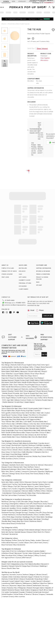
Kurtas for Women (37, 465)
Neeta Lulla (5, 389)
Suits (40, 482)
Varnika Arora (44, 443)
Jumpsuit (49, 489)
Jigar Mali (10, 400)
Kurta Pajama (45, 486)
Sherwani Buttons (27, 486)
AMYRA (25, 454)
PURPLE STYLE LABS (8, 268)
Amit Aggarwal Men (33, 419)
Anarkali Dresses (20, 532)
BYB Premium (27, 558)
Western (50, 491)
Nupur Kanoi (33, 376)
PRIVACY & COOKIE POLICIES (42, 278)
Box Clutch (25, 521)
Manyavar (24, 371)
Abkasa (26, 424)
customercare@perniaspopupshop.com (16, 305)
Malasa (14, 398)
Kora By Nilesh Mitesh (40, 437)
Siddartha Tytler (7, 385)
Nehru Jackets (36, 540)
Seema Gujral (44, 382)
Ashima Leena (26, 387)
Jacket (21, 543)
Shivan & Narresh (34, 371)
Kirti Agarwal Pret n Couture (11, 558)
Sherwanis (48, 465)
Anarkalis (13, 465)
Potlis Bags (11, 517)
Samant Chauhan (8, 391)
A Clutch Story (16, 452)
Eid (26, 564)
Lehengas (5, 465)
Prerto (16, 459)
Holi (9, 564)
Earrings (13, 502)
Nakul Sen (24, 376)
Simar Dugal (6, 398)
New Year (16, 568)
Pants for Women (33, 469)
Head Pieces (38, 504)
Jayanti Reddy (19, 374)
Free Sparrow (46, 553)
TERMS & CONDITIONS (43, 274)
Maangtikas (14, 504)
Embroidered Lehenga (33, 530)
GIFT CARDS (23, 277)
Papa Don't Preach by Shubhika (12, 378)
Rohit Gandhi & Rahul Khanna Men (13, 433)
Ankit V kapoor (44, 408)
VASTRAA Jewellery (43, 445)
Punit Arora (19, 430)
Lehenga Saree (14, 474)
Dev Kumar (24, 417)
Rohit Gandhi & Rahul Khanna (28, 382)
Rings (31, 502)
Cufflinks (37, 491)
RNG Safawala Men (44, 430)
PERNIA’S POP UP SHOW (9, 271)
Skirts (12, 471)
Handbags (26, 517)
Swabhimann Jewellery (32, 448)
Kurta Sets (20, 465)
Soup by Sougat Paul (31, 393)
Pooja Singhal (27, 365)
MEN (13, 1)
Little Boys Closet (8, 553)
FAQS (38, 282)
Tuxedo (15, 489)
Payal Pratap (29, 378)
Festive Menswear (43, 493)
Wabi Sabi (40, 413)
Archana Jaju (32, 398)
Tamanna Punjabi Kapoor (44, 400)
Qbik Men (19, 422)
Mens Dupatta (40, 489)
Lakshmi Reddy (39, 551)
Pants (45, 482)
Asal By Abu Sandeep (21, 367)
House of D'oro (7, 450)
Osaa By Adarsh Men (17, 369)
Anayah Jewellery (37, 450)
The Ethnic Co (34, 415)
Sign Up (44, 354)
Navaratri (45, 564)
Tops (25, 467)
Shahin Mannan (8, 402)
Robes (42, 484)
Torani (45, 396)
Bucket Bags (28, 519)
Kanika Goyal (7, 393)
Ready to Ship (44, 474)
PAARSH (43, 428)
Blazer (27, 543)
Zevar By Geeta (17, 448)
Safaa (40, 398)
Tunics (37, 467)
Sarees (27, 465)
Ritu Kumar (5, 382)
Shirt (32, 543)
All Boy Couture (40, 555)
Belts (48, 515)
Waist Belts (40, 517)
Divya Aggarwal (30, 391)
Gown (10, 467)
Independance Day (18, 564)
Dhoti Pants (22, 469)
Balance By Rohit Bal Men (38, 435)
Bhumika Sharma (43, 389)
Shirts (22, 482)
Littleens (20, 555)
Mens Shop (32, 493)
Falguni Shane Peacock (43, 367)
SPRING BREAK (7, 435)
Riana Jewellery (24, 450)
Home (4, 24)
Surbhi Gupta (22, 398)
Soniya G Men (45, 433)
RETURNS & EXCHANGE (43, 271)
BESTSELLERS (23, 268)
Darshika (16, 417)
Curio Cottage (7, 443)
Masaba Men (34, 428)
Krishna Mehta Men (36, 417)
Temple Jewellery (7, 510)
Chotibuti (30, 551)
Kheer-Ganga (23, 415)
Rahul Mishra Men (30, 430)
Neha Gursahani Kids (9, 555)
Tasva (4, 408)
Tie (27, 495)
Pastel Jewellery (35, 508)
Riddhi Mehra (35, 380)
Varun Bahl (43, 387)
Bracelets (25, 502)
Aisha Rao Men (35, 424)
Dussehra (5, 566)
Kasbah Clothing (42, 426)
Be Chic (45, 452)
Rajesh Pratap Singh (22, 380)
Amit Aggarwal (16, 389)
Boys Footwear (7, 545)
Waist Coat (7, 484)
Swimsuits (33, 471)
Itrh (4, 400)
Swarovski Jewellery (9, 508)
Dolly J (32, 367)
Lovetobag (48, 450)
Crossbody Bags (17, 519)
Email (31, 310)
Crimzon (22, 459)
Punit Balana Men (19, 419)
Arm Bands (5, 506)
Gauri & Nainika (7, 374)
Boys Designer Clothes (9, 540)
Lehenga (21, 530)
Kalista (27, 374)
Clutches (18, 517)
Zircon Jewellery (23, 508)
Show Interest (42, 48)
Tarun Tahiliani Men (8, 422)
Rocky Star (5, 369)
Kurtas (35, 482)
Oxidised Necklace (23, 515)
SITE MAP (39, 285)
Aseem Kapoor (30, 402)
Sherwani (28, 482)
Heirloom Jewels (22, 506)
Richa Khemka (49, 398)
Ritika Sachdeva (7, 459)
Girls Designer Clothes (9, 530)
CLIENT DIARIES (24, 289)
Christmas (35, 566)
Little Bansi (21, 551)
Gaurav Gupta (41, 385)
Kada (31, 515)
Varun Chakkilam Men (24, 437)
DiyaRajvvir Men (7, 426)
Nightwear (49, 471)
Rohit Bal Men (31, 413)
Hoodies (35, 484)
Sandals (42, 515)
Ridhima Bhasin (46, 380)
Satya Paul (36, 365)
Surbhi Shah (19, 391)
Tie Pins (15, 484)
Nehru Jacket (14, 482)
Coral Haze (5, 454)
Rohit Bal (13, 382)
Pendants (32, 506)
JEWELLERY (22, 1)
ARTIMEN (19, 424)
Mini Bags (37, 519)
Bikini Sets (5, 471)
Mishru (17, 376)
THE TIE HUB (34, 29)
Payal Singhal (30, 385)
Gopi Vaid (43, 393)
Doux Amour (6, 452)
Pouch (33, 517)
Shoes (36, 515)
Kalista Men (31, 426)
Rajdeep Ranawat (8, 380)
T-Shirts (4, 486)
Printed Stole (21, 523)
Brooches (33, 495)
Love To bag (6, 445)
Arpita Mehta (19, 396)
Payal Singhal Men (8, 430)
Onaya (44, 371)
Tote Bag (45, 519)
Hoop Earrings (48, 513)
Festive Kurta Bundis (20, 493)
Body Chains (48, 504)
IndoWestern (7, 493)
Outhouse (32, 445)
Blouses (5, 474)
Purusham (43, 415)
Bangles (37, 502)
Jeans (37, 486)
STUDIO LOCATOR (7, 274)
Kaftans (31, 467)
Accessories (7, 491)
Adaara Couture (20, 400)
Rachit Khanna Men (8, 424)
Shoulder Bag (6, 521)
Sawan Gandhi (30, 396)
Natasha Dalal (16, 365)
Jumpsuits (25, 471)
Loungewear (16, 491)
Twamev (14, 415)
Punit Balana (39, 378)
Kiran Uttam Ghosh (37, 374)
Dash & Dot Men (12, 408)
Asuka (47, 413)
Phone (41, 310)
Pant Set (4, 495)
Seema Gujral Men (32, 433)
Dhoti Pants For (39, 532)
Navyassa (18, 553)
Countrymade (33, 408)
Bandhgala (30, 489)
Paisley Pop (37, 456)
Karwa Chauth (7, 568)
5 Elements (38, 452)
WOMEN (6, 1)
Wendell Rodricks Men (20, 435)
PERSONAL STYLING (25, 283)
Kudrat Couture (7, 428)
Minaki (15, 450)
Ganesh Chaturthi (15, 566)
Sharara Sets (18, 467)
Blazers (11, 486)
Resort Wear (44, 469)
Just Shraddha (46, 448)
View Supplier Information (45, 59)
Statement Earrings (8, 513)
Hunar (8, 448)
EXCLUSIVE (22, 271)
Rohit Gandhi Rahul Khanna (11, 387)
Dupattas (41, 471)
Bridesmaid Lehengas (9, 469)
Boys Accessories (19, 545)
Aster (3, 448)
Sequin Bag (16, 521)
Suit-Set (17, 486)
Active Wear (13, 495)
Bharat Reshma (7, 417)
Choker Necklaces (9, 515)
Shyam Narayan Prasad (45, 391)
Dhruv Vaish (23, 408)
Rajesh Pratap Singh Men (25, 411)
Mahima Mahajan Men (21, 428)
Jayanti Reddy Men (8, 437)
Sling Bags (6, 519)
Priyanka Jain (18, 393)
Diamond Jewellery (21, 510)
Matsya (39, 396)
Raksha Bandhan (35, 564)
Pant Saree (34, 474)
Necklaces (5, 502)
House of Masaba (8, 396)
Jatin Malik (28, 422)
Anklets (13, 506)
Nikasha (35, 387)
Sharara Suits (46, 530)
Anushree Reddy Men (40, 422)
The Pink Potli (16, 445)
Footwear (22, 495)
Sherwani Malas (27, 491)
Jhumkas (32, 513)
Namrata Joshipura (29, 389)
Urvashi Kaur (19, 402)
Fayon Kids (5, 551)
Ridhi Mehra (15, 371)
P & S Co (13, 551)
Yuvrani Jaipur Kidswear (31, 553)
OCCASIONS (23, 286)
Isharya (16, 443)
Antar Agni (45, 365)
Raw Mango (6, 365)
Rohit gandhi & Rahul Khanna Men (13, 413)
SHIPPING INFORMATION (44, 268)
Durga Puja (26, 566)
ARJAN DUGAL (45, 424)
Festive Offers (6, 476)
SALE (20, 274)
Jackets (18, 471)
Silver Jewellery (34, 510)
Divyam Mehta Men (8, 411)
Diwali (4, 564)
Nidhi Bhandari (27, 452)
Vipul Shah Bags (16, 454)
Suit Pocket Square (25, 484)
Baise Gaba (6, 371)
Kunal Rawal (6, 415)
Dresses (4, 467)
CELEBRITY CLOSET (25, 280)
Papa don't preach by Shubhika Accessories (17, 456)
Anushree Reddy (7, 367)
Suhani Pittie (46, 456)
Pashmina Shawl (36, 521)
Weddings (43, 566)
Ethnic (44, 491)
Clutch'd (25, 445)
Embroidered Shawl (8, 523)
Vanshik (37, 411)
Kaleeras (23, 504)
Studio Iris (30, 400)
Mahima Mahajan (8, 376)
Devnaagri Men (7, 419)
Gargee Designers (20, 426)
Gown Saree (25, 474)
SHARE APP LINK (48, 316)
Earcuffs (30, 504)
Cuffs (19, 502)
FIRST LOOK (5, 277)
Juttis (4, 517)
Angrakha (22, 489)
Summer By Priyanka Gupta (35, 369)
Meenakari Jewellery (44, 506)
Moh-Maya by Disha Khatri (29, 443)
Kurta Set (5, 532)
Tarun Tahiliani (19, 385)
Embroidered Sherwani (10, 543)
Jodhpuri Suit (6, 489)
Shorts (47, 484)
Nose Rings (5, 504)
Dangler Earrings (22, 513)
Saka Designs (29, 555)
